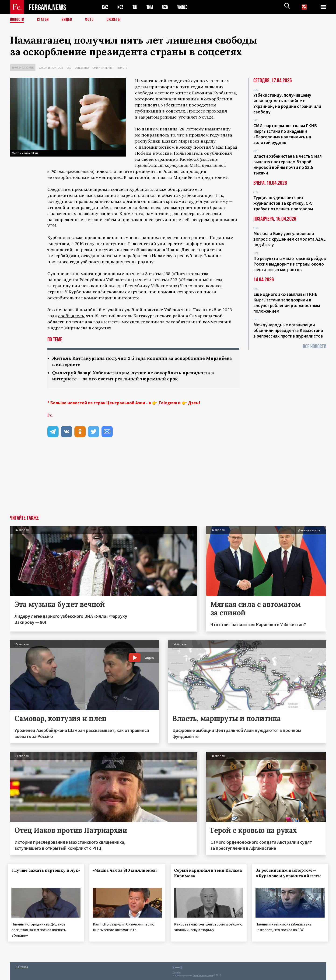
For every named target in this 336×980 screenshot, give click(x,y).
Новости (17, 20)
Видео (68, 20)
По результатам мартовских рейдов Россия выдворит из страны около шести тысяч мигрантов (290, 264)
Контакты (22, 966)
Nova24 (206, 117)
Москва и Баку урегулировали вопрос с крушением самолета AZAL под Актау (289, 239)
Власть (122, 68)
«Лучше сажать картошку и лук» (41, 874)
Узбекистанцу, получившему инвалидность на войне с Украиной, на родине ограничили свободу (287, 103)
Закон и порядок (51, 68)
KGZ (120, 7)
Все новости (315, 347)
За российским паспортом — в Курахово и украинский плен (288, 877)
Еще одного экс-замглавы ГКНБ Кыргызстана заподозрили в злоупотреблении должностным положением (287, 303)
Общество (82, 68)
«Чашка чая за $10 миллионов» (127, 871)
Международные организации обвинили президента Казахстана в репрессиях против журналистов (288, 330)
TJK (135, 7)
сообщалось (71, 316)
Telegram (168, 404)
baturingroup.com (203, 975)
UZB (166, 7)
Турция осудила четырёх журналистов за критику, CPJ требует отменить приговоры (283, 203)
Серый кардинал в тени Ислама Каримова (201, 874)
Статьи (44, 20)
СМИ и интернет (103, 68)
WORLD (184, 7)
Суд (69, 68)
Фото (91, 20)
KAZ (105, 7)
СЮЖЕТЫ (116, 20)
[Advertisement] (168, 481)
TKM (151, 7)
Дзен (193, 404)
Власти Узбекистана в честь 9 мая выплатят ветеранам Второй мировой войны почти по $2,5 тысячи (288, 164)
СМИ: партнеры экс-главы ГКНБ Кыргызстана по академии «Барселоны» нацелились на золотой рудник (285, 134)
